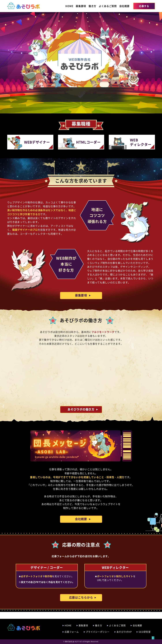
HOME (69, 6)
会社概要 (124, 6)
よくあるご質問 (108, 6)
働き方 (92, 6)
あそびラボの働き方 (81, 416)
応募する (144, 6)
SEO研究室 (145, 632)
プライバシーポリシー (98, 632)
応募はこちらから (81, 604)
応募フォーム (72, 632)
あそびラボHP (124, 632)
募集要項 (81, 6)
